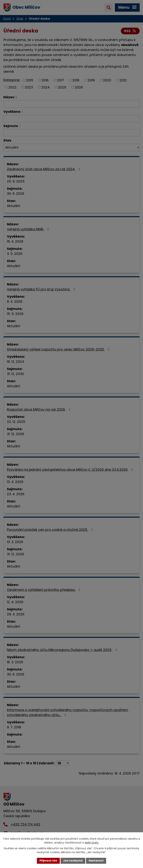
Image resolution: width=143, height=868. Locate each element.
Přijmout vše (48, 861)
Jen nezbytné (73, 861)
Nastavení (96, 861)
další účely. (92, 843)
